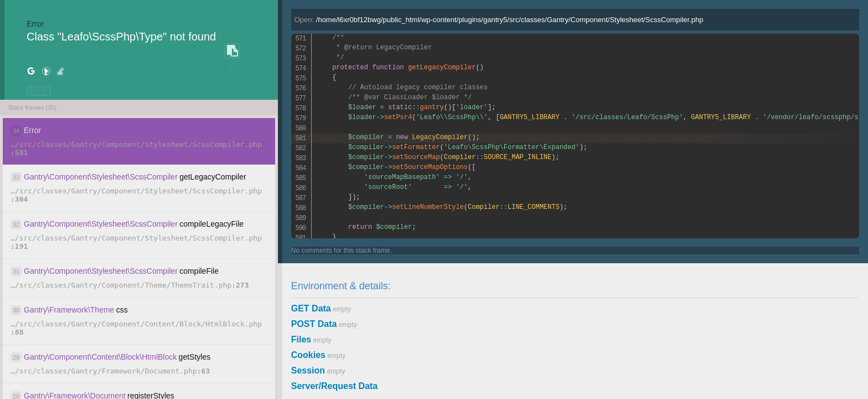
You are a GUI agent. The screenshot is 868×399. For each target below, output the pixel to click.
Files (301, 339)
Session (308, 370)
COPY (232, 51)
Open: (499, 20)
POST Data (314, 324)
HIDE (39, 91)
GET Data (311, 308)
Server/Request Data (335, 386)
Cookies (308, 355)
